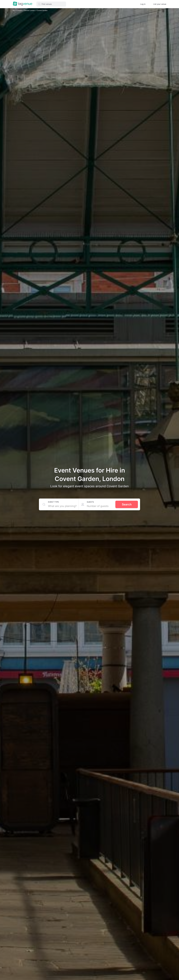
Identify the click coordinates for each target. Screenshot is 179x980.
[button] (51, 4)
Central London (30, 10)
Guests (90, 502)
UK (14, 10)
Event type (53, 502)
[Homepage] (23, 4)
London (20, 10)
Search (127, 504)
